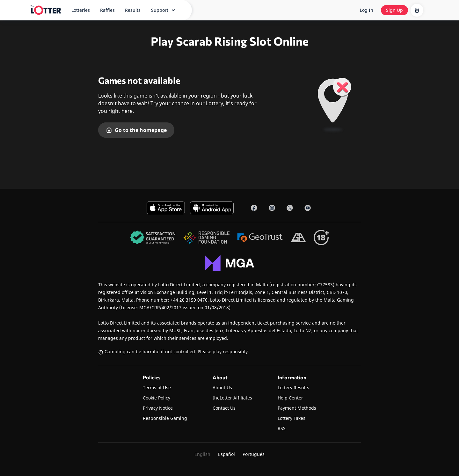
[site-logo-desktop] (46, 10)
